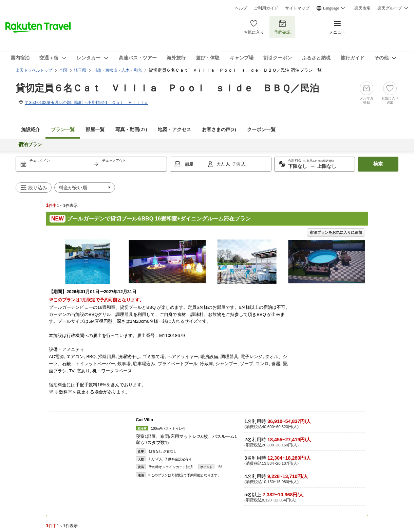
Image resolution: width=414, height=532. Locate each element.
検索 (378, 164)
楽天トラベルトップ (34, 70)
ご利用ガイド (266, 8)
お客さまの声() (219, 130)
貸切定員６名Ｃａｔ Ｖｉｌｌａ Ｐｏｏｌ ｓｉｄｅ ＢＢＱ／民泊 (167, 88)
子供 (237, 164)
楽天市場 (362, 8)
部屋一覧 (95, 130)
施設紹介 (31, 130)
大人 (221, 164)
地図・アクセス (174, 130)
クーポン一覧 (261, 130)
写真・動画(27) (131, 130)
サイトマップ (297, 8)
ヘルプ (241, 8)
